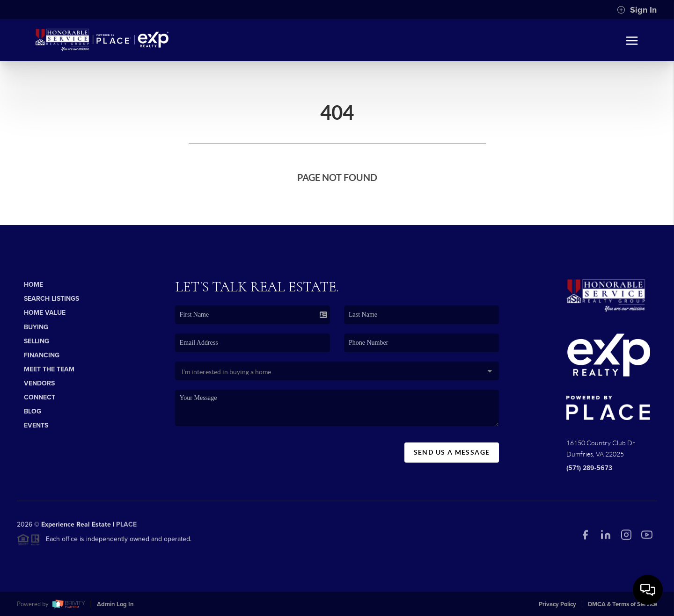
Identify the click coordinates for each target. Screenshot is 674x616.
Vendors (39, 383)
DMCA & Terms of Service (623, 604)
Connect (40, 397)
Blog (33, 411)
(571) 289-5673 (589, 468)
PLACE (126, 527)
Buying (36, 327)
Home (33, 285)
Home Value (45, 313)
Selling (37, 341)
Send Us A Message (452, 452)
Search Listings (51, 299)
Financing (42, 355)
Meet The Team (49, 369)
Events (36, 425)
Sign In (637, 10)
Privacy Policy (557, 604)
